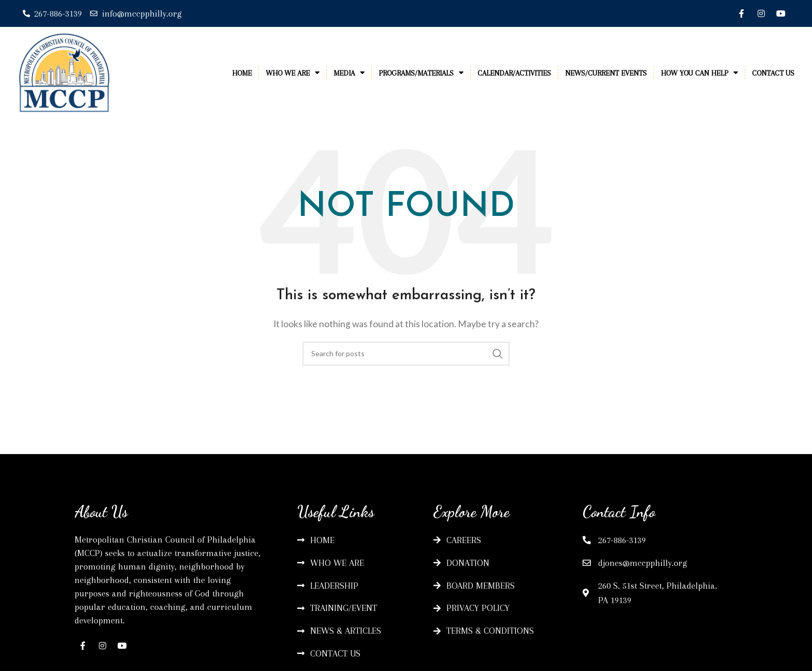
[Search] (406, 354)
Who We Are (293, 73)
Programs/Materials (421, 73)
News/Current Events (606, 73)
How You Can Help (699, 73)
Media (349, 73)
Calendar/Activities (514, 73)
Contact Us (773, 73)
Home (242, 73)
